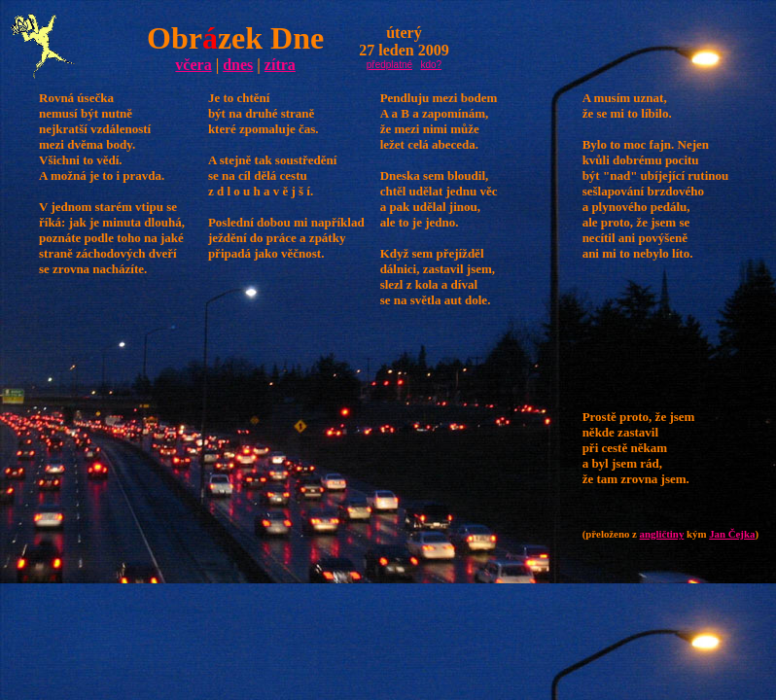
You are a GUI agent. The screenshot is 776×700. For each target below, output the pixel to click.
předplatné (389, 65)
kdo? (431, 65)
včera (193, 65)
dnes (238, 65)
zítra (280, 65)
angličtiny (662, 534)
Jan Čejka (732, 534)
